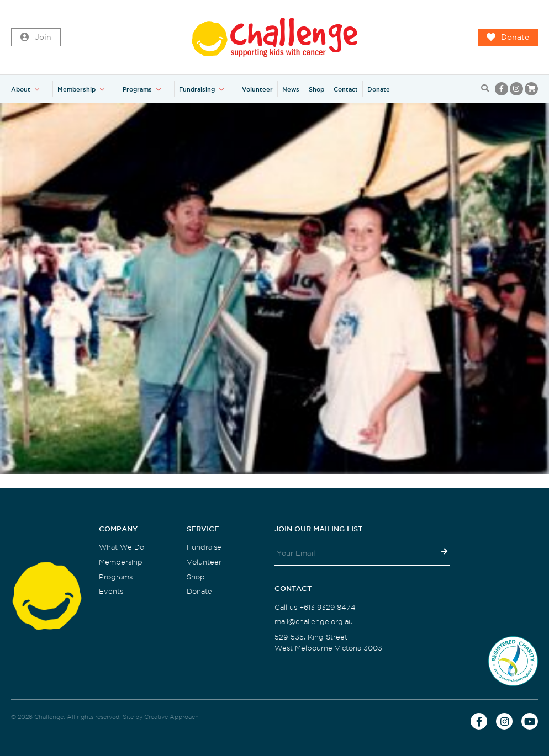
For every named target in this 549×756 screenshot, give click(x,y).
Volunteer (257, 89)
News (291, 89)
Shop (316, 89)
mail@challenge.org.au (314, 622)
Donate (508, 38)
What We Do (122, 547)
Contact (346, 89)
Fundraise (204, 547)
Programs (137, 89)
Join (36, 38)
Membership (76, 89)
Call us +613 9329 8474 (315, 607)
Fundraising (197, 89)
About (21, 89)
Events (111, 591)
